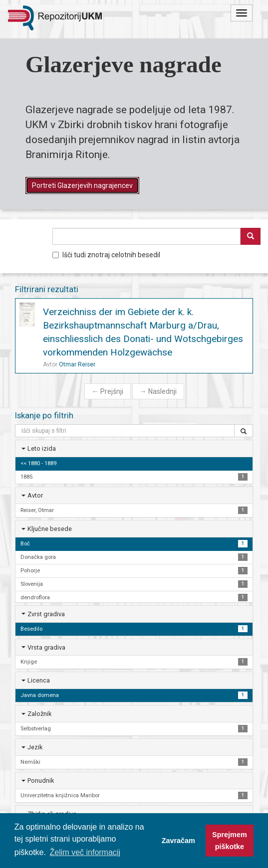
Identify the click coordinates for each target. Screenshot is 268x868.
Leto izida (42, 448)
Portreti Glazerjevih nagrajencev (82, 185)
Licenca (39, 680)
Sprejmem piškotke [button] (230, 841)
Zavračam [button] (178, 841)
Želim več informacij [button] (85, 852)
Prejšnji (108, 391)
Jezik (35, 747)
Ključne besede (50, 529)
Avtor (35, 495)
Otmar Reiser (77, 364)
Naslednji (158, 391)
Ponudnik (41, 781)
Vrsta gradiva (46, 647)
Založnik (39, 714)
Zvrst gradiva (46, 614)
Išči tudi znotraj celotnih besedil (106, 255)
